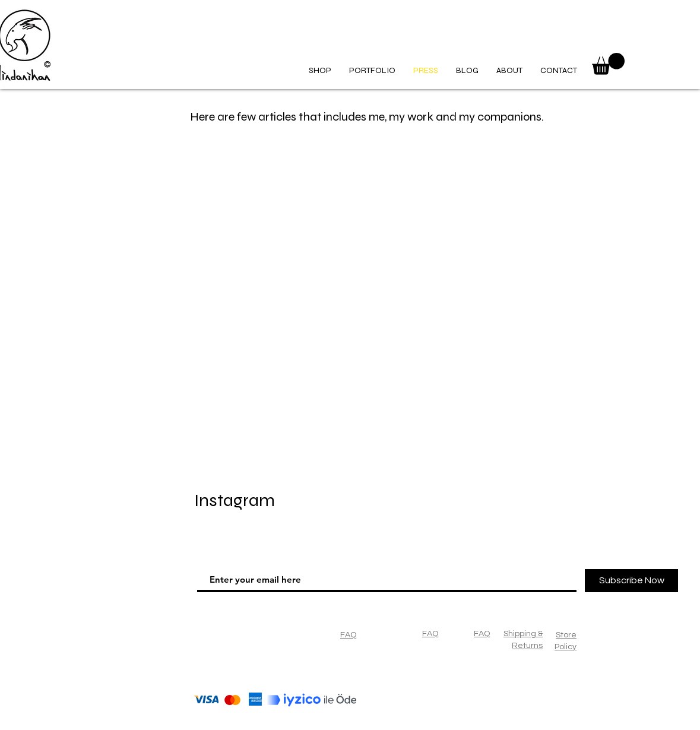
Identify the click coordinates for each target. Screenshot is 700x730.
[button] (608, 64)
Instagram (235, 500)
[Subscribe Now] (631, 581)
